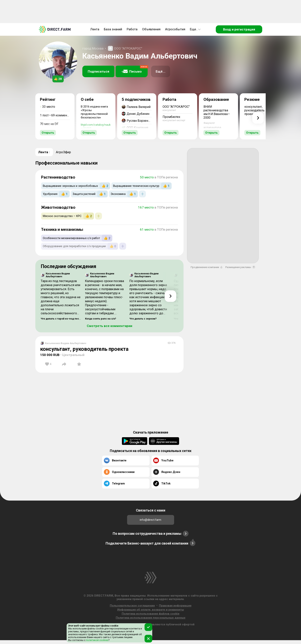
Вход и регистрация (239, 29)
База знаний (113, 29)
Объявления (151, 29)
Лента (95, 29)
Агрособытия (175, 29)
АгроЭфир (63, 152)
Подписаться (98, 71)
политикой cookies (97, 640)
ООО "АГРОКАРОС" (128, 48)
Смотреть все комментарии (110, 326)
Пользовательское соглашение (132, 606)
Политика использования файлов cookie (151, 614)
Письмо (135, 70)
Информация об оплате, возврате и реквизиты (151, 610)
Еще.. (195, 29)
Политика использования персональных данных (151, 618)
